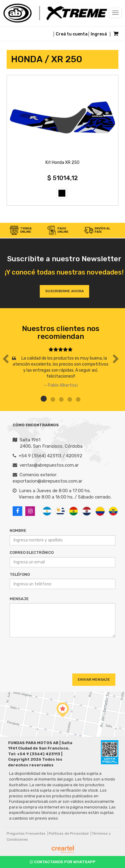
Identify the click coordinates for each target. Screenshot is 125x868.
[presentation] (46, 653)
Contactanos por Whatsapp (63, 862)
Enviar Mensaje (94, 679)
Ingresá (99, 34)
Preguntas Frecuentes (26, 833)
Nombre (18, 531)
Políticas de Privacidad (69, 833)
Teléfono (20, 574)
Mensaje (19, 599)
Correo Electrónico (32, 552)
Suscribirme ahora (64, 291)
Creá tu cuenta (72, 34)
